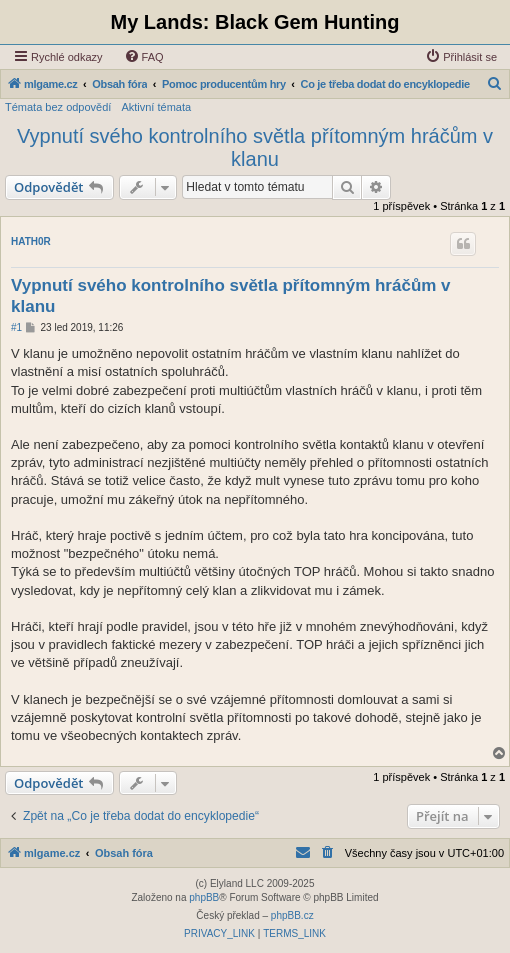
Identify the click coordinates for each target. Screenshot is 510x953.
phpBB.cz (292, 915)
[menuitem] (144, 57)
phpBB (204, 897)
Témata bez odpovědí (58, 107)
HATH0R (31, 241)
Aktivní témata (156, 107)
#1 (16, 327)
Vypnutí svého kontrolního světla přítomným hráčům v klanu (255, 147)
